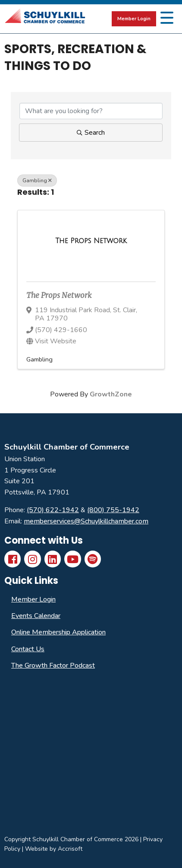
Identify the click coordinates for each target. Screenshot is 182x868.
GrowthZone (111, 394)
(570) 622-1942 (53, 510)
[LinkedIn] (53, 559)
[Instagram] (32, 559)
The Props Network (59, 295)
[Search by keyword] (91, 111)
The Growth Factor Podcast (53, 665)
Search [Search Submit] (91, 133)
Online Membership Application (58, 632)
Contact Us (28, 649)
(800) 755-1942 (113, 510)
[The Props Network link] (91, 241)
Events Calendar (36, 616)
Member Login (134, 19)
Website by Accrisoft (54, 849)
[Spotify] (93, 559)
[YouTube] (72, 559)
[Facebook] (13, 559)
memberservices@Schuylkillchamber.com (86, 521)
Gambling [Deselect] (37, 181)
